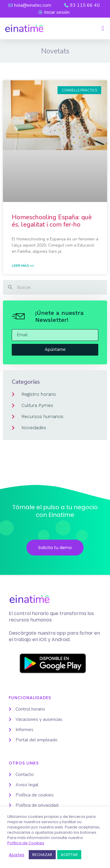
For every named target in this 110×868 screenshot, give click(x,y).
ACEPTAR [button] (69, 855)
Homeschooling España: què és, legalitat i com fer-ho (52, 221)
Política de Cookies (26, 843)
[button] (103, 29)
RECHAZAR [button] (42, 855)
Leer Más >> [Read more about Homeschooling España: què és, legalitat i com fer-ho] (23, 266)
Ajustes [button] (17, 855)
